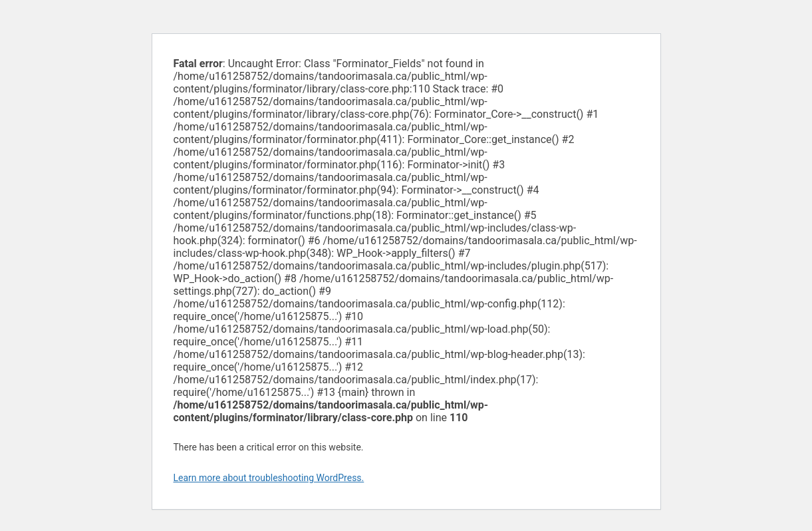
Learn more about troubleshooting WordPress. (269, 478)
